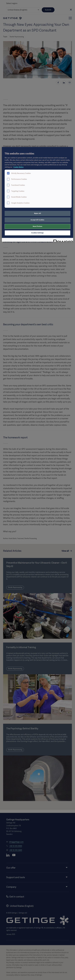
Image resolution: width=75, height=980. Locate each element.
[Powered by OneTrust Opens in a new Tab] (62, 240)
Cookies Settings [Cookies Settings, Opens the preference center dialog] (37, 233)
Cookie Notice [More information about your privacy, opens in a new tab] (18, 167)
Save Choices (38, 226)
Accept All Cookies (37, 220)
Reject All (38, 213)
